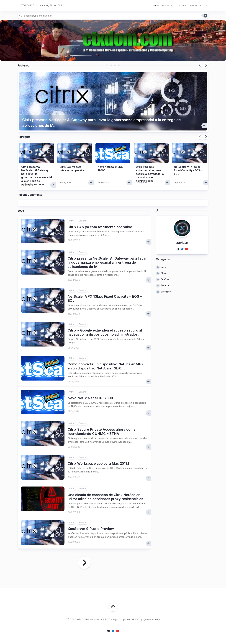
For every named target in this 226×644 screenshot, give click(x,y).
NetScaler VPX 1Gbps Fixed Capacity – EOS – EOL (188, 170)
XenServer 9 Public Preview (91, 529)
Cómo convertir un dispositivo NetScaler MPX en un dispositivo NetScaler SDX (106, 366)
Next (206, 65)
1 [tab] (107, 65)
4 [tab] (119, 65)
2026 (21, 211)
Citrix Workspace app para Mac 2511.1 (98, 463)
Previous (200, 65)
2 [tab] (111, 65)
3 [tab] (115, 65)
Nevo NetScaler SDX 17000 (90, 398)
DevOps (165, 279)
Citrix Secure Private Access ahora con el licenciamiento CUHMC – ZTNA (102, 431)
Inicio (156, 6)
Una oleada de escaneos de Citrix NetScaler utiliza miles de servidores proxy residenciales (105, 497)
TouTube (182, 6)
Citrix (72, 221)
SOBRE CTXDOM (199, 6)
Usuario (166, 6)
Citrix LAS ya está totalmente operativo (100, 227)
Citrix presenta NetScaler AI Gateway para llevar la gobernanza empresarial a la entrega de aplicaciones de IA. (101, 123)
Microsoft (166, 292)
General (82, 221)
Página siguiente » (84, 563)
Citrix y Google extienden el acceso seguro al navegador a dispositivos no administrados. (150, 174)
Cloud (164, 273)
